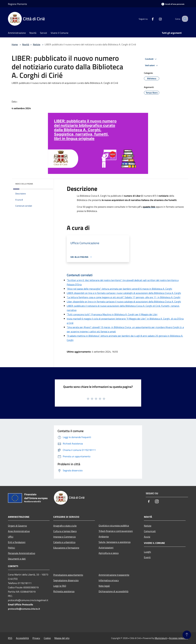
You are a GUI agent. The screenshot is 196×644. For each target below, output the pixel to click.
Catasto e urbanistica (64, 542)
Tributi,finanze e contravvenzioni (116, 531)
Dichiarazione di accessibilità (113, 591)
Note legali (104, 586)
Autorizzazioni (106, 548)
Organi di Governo (17, 526)
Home (15, 44)
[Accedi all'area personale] (173, 4)
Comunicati (150, 531)
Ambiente (104, 537)
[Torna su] (187, 635)
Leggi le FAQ (60, 586)
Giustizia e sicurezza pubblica (114, 526)
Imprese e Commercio (64, 537)
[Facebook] (149, 19)
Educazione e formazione (66, 548)
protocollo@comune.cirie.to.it (24, 609)
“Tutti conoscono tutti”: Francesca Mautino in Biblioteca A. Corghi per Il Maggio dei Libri (112, 314)
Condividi (151, 59)
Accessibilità (22, 638)
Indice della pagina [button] (24, 184)
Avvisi (147, 537)
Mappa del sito (62, 638)
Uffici (11, 537)
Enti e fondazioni (17, 542)
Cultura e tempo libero (65, 531)
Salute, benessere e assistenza (115, 542)
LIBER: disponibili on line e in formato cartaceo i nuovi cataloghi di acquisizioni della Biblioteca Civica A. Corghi (124, 293)
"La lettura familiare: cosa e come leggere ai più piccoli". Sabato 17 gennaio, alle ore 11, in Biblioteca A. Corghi (124, 297)
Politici (11, 548)
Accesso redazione (179, 638)
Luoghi (147, 552)
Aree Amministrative (19, 531)
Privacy (36, 638)
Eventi (147, 557)
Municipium (161, 638)
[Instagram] (157, 19)
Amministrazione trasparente (114, 575)
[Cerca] (184, 19)
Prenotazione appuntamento (68, 575)
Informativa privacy (109, 580)
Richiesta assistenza (64, 591)
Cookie (47, 638)
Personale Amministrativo (22, 553)
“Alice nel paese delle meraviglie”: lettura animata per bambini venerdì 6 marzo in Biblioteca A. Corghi (119, 289)
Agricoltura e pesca (109, 553)
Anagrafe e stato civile (65, 526)
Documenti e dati (17, 559)
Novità (26, 44)
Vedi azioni (152, 65)
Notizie (37, 44)
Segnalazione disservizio (66, 580)
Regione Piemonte (17, 4)
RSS (10, 638)
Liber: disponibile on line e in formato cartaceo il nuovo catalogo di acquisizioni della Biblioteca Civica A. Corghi (124, 302)
